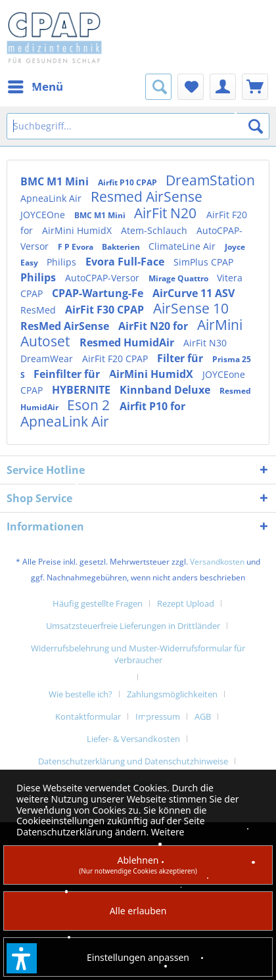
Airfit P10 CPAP (128, 182)
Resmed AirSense (147, 197)
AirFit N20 (167, 213)
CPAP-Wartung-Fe (99, 293)
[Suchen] (256, 126)
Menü (35, 85)
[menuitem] (35, 87)
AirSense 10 (191, 308)
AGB (203, 716)
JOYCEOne (44, 215)
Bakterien (122, 247)
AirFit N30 (205, 343)
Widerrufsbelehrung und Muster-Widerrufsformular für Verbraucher (138, 654)
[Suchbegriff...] (138, 126)
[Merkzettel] (191, 87)
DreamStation (210, 180)
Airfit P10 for (152, 406)
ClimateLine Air (183, 246)
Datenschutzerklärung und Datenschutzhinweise (133, 761)
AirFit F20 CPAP (116, 359)
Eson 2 (90, 405)
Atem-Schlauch (155, 230)
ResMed (39, 310)
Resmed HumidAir (128, 342)
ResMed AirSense (66, 326)
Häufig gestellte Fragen (98, 603)
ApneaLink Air (52, 198)
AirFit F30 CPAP (106, 310)
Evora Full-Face (126, 262)
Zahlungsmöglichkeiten (172, 694)
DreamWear (48, 359)
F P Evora (77, 247)
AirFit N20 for (154, 326)
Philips (63, 262)
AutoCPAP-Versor (103, 278)
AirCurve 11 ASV (194, 293)
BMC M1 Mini (56, 181)
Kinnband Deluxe (166, 390)
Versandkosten (217, 562)
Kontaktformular (88, 716)
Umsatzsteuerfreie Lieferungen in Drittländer (133, 626)
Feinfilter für (68, 374)
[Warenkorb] (255, 87)
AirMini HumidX (78, 230)
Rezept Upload (186, 603)
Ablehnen (138, 865)
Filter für (181, 358)
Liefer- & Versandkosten (133, 739)
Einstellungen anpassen (138, 957)
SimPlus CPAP (203, 262)
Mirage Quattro (179, 278)
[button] (22, 958)
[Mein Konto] (223, 87)
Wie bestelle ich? (80, 694)
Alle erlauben (138, 911)
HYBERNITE (82, 390)
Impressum (158, 716)
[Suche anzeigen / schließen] (158, 87)
